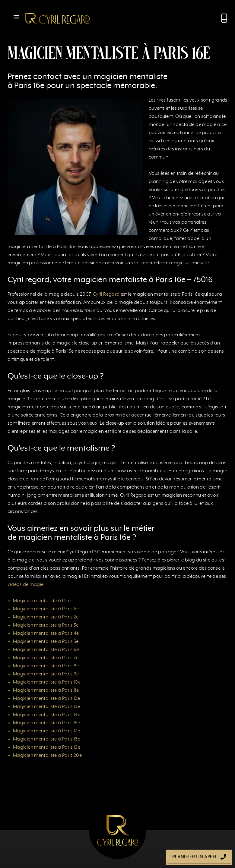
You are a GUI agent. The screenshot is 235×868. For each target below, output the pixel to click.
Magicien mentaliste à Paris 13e (46, 707)
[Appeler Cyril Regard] (221, 18)
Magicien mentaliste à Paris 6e (46, 650)
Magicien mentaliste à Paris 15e (46, 723)
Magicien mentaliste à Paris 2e (46, 617)
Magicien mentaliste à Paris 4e (46, 634)
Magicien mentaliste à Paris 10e (47, 682)
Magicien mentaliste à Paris (43, 601)
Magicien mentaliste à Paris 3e (46, 625)
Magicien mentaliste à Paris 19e (47, 747)
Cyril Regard (106, 294)
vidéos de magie (25, 585)
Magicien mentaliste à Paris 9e (46, 674)
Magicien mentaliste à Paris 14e (47, 715)
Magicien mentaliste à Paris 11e (46, 690)
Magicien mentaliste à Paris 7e (46, 658)
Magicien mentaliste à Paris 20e (47, 756)
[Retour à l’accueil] (57, 18)
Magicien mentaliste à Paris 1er (46, 609)
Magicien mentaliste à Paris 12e (46, 699)
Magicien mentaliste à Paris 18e (47, 739)
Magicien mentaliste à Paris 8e (46, 666)
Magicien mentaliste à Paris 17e (46, 731)
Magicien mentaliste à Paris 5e (46, 642)
